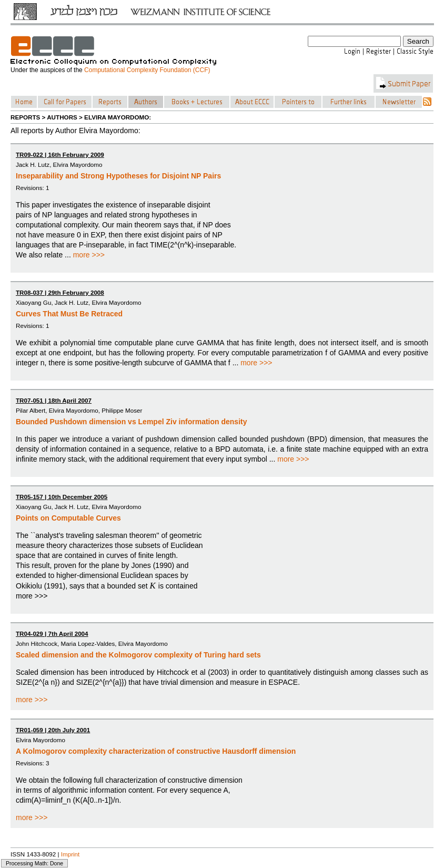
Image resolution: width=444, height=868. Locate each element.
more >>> (89, 255)
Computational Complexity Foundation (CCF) (147, 70)
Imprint (70, 854)
